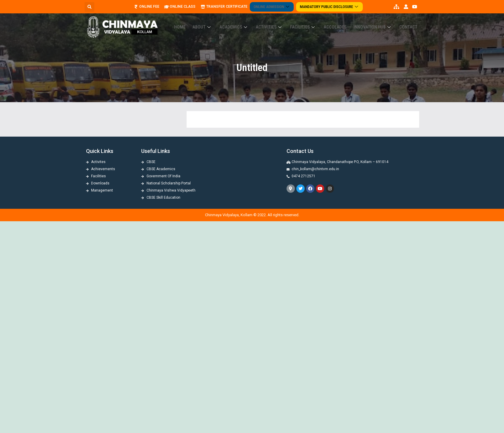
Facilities (312, 22)
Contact (410, 22)
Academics (247, 22)
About (218, 22)
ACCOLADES (341, 22)
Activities (280, 22)
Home (198, 22)
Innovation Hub (376, 22)
